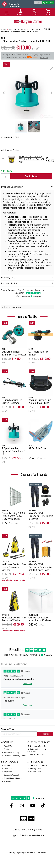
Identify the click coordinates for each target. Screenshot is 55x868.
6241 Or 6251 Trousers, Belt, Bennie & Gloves (41, 516)
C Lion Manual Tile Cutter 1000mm (12, 401)
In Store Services (36, 754)
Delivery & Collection (38, 746)
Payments (7, 772)
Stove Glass (7, 769)
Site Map (6, 781)
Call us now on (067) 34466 (27, 830)
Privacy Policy (35, 769)
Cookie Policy (35, 772)
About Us (7, 746)
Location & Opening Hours (14, 756)
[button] (51, 69)
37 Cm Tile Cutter (38, 448)
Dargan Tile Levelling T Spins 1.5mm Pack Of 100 (30, 159)
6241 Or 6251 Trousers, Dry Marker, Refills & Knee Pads (41, 567)
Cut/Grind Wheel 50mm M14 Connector (14, 353)
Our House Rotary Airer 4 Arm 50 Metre (40, 619)
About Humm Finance (12, 778)
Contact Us (7, 749)
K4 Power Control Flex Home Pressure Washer (14, 567)
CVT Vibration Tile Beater (38, 353)
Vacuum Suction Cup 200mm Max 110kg (40, 401)
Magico (19, 853)
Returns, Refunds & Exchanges (37, 750)
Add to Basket (31, 176)
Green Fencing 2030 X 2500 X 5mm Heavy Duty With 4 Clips (14, 516)
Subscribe (45, 734)
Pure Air (6, 765)
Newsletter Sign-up (10, 752)
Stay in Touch (9, 729)
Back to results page (13, 307)
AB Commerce (40, 853)
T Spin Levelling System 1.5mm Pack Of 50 (14, 451)
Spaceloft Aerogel (10, 775)
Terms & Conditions (37, 765)
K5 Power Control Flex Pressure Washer (14, 619)
